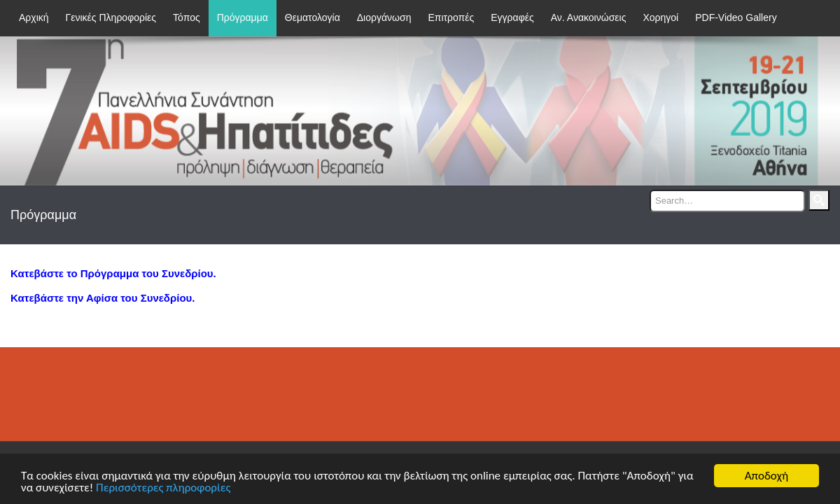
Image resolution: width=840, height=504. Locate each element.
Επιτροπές (451, 17)
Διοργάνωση (384, 17)
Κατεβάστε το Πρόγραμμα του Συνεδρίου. (113, 273)
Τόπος (187, 17)
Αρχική (34, 17)
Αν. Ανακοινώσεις (589, 17)
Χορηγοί (660, 17)
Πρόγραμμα (243, 17)
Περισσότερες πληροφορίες (163, 488)
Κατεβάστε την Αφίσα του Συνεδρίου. (103, 298)
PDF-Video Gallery (736, 17)
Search (819, 200)
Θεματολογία (313, 17)
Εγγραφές (512, 17)
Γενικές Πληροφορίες (111, 17)
